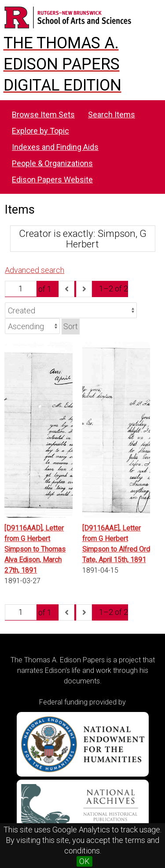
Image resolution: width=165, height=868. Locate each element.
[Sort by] (71, 310)
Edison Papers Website (52, 180)
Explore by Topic (40, 131)
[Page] (21, 289)
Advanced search (35, 270)
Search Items (112, 114)
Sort (71, 326)
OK (84, 861)
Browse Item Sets (43, 114)
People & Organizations (52, 163)
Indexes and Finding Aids (55, 147)
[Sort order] (32, 326)
